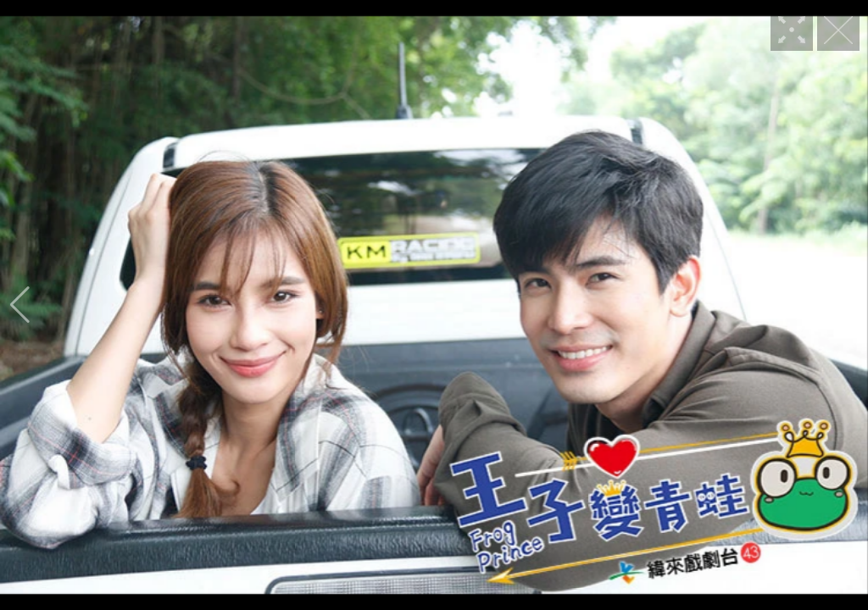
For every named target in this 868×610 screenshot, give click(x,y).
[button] (20, 305)
